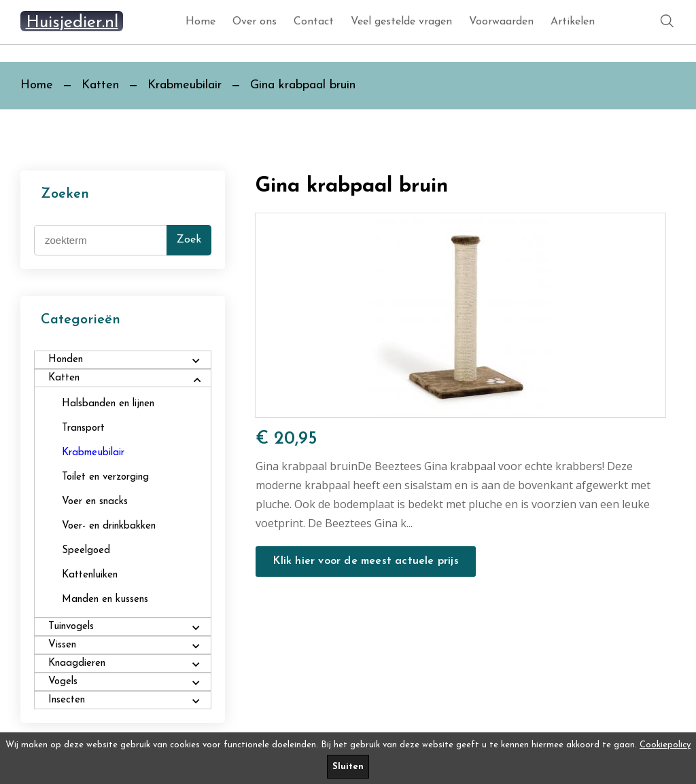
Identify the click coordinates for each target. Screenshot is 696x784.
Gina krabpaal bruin (303, 85)
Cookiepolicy (665, 745)
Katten (100, 85)
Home (201, 22)
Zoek (189, 240)
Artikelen (573, 22)
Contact (314, 22)
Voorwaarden (501, 22)
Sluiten (348, 767)
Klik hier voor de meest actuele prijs (365, 561)
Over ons (255, 22)
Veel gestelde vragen (401, 22)
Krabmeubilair (185, 85)
